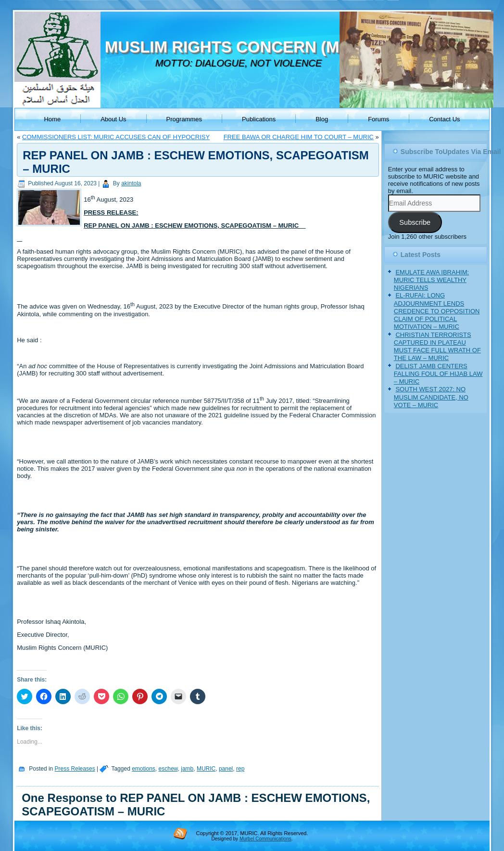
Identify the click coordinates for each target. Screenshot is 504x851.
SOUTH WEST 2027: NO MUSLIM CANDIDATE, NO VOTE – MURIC (431, 397)
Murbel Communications (265, 839)
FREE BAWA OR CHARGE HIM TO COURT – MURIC (299, 137)
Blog (322, 119)
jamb (187, 769)
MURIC (206, 769)
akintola (131, 183)
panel (226, 769)
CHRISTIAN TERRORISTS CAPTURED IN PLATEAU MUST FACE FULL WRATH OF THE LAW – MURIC (437, 347)
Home (52, 119)
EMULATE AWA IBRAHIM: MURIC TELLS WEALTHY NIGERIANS (431, 280)
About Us (113, 119)
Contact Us (444, 119)
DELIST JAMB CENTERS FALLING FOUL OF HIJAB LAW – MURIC (438, 374)
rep (240, 769)
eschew (168, 769)
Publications (259, 119)
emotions (144, 769)
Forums (378, 119)
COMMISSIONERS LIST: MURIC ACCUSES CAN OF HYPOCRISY (116, 137)
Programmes (184, 119)
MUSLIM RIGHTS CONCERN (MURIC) (244, 47)
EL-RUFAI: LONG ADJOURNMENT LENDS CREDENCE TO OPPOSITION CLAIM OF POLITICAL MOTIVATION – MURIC (437, 311)
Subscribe (415, 222)
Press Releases (75, 769)
